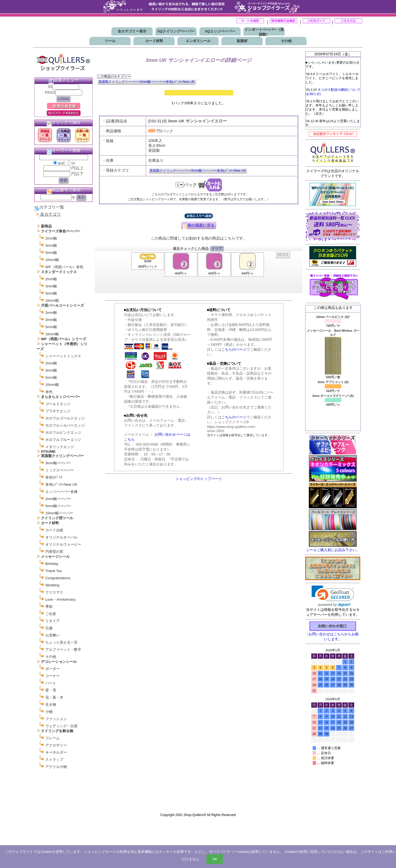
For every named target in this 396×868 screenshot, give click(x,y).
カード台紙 (54, 530)
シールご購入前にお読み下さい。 (333, 550)
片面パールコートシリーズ (62, 305)
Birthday (52, 564)
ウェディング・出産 (61, 726)
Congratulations (58, 578)
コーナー (53, 676)
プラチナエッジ (58, 411)
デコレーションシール (59, 662)
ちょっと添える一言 (61, 642)
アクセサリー (56, 745)
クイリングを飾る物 (57, 731)
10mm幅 (52, 260)
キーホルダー (56, 752)
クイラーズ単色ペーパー (61, 231)
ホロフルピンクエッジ (63, 432)
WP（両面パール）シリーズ (64, 339)
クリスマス (54, 592)
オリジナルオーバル (61, 537)
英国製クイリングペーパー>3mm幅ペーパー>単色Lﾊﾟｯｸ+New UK (147, 82)
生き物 (51, 704)
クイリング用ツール (57, 518)
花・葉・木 (54, 697)
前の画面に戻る (199, 226)
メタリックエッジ (60, 447)
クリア (217, 248)
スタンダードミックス (59, 272)
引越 (49, 628)
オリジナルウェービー (63, 544)
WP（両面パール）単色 (64, 267)
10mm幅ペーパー (59, 513)
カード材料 (154, 41)
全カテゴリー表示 (132, 31)
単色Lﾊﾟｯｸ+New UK (61, 484)
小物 (49, 712)
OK (215, 859)
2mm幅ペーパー (58, 499)
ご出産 (51, 614)
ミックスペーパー (60, 470)
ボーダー (53, 669)
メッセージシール (55, 557)
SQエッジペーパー (220, 31)
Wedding (52, 585)
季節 (49, 607)
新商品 (46, 226)
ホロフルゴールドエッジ (65, 418)
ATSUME (48, 451)
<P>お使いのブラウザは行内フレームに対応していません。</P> (199, 272)
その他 (286, 41)
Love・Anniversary (61, 599)
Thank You (53, 571)
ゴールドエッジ (58, 404)
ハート (51, 683)
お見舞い (53, 635)
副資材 (242, 41)
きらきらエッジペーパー (61, 397)
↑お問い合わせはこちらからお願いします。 (333, 634)
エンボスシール (198, 41)
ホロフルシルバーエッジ (65, 425)
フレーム (53, 738)
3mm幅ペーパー (58, 463)
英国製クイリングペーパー (62, 456)
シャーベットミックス (63, 356)
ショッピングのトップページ (199, 479)
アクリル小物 (56, 767)
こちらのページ (234, 349)
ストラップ (54, 759)
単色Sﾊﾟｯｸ (54, 477)
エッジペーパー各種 (61, 492)
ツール (110, 41)
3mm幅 (51, 245)
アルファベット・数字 (63, 649)
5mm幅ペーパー (58, 506)
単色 (49, 392)
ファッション (56, 719)
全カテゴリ (50, 214)
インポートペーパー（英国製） (264, 32)
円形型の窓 (54, 552)
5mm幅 (51, 253)
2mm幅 (51, 238)
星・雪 (51, 690)
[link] (333, 596)
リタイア (53, 621)
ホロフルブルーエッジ (63, 440)
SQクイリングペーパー (176, 31)
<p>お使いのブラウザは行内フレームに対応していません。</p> (333, 728)
